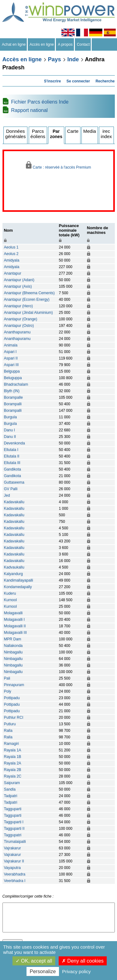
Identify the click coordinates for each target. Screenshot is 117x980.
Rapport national (29, 110)
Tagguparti (13, 809)
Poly (8, 691)
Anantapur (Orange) (21, 319)
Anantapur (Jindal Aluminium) (29, 313)
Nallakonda (13, 646)
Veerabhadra (15, 874)
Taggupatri (13, 835)
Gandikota (13, 469)
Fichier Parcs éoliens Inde (40, 102)
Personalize (43, 971)
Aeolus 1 (11, 247)
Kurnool (10, 600)
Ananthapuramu (17, 332)
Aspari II (11, 358)
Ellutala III (12, 463)
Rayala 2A (13, 763)
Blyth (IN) (12, 391)
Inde (73, 59)
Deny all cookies (83, 961)
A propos (65, 44)
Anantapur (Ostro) (19, 326)
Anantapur (13, 273)
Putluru (10, 724)
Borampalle (14, 397)
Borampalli (13, 404)
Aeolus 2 (11, 254)
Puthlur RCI (14, 718)
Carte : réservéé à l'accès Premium (58, 165)
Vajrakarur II (14, 861)
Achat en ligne (14, 44)
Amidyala (12, 260)
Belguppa (12, 371)
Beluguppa (13, 378)
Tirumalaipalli (15, 842)
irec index (106, 134)
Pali (7, 678)
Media (90, 131)
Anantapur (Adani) (19, 280)
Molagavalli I (15, 620)
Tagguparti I (14, 822)
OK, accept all (34, 961)
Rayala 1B (13, 757)
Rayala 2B (13, 770)
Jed (7, 495)
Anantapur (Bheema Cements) (29, 293)
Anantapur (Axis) (18, 286)
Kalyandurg (14, 574)
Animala (11, 345)
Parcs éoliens (38, 134)
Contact (83, 44)
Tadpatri (11, 796)
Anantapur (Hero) (19, 306)
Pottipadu (12, 698)
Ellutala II (12, 456)
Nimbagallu (13, 652)
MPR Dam (13, 639)
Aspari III (11, 365)
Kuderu (10, 593)
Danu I (10, 430)
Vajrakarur (12, 848)
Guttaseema (14, 482)
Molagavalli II (15, 626)
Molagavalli (13, 613)
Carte (73, 131)
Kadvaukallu (14, 567)
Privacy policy (76, 971)
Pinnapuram (14, 685)
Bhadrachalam (16, 384)
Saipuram (12, 783)
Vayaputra (12, 868)
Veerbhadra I (15, 881)
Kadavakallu (14, 502)
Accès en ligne (42, 44)
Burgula (10, 417)
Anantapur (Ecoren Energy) (27, 300)
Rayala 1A (13, 750)
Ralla (8, 731)
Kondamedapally (18, 587)
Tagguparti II (14, 829)
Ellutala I (11, 450)
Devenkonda (15, 443)
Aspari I (10, 352)
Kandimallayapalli (19, 580)
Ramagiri (12, 744)
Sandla (10, 789)
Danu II (10, 437)
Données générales (16, 134)
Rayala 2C (13, 776)
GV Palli (11, 489)
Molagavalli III (15, 633)
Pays (55, 59)
